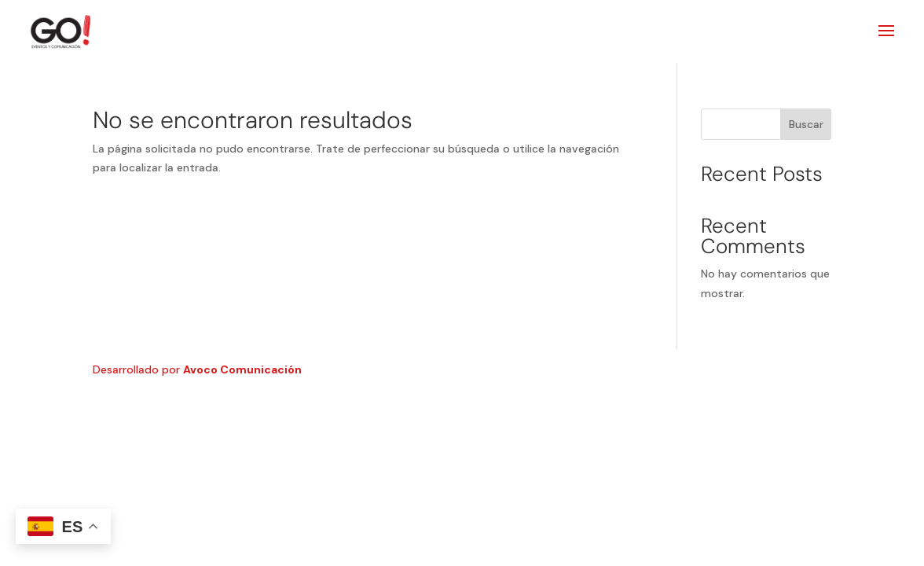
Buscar (806, 124)
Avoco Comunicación (242, 369)
